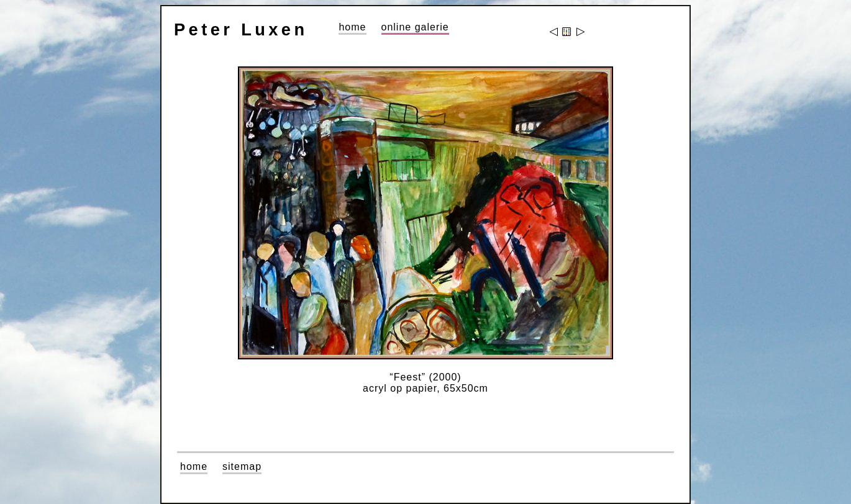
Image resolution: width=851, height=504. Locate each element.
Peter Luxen (241, 29)
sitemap (242, 466)
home (352, 27)
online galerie (415, 27)
